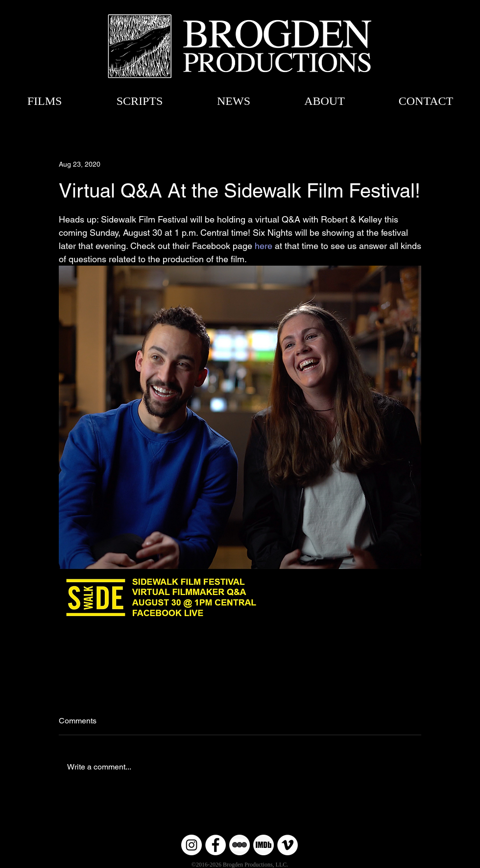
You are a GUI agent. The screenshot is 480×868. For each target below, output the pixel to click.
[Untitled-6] (264, 845)
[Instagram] (192, 845)
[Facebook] (216, 845)
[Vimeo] (288, 845)
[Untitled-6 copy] (240, 845)
